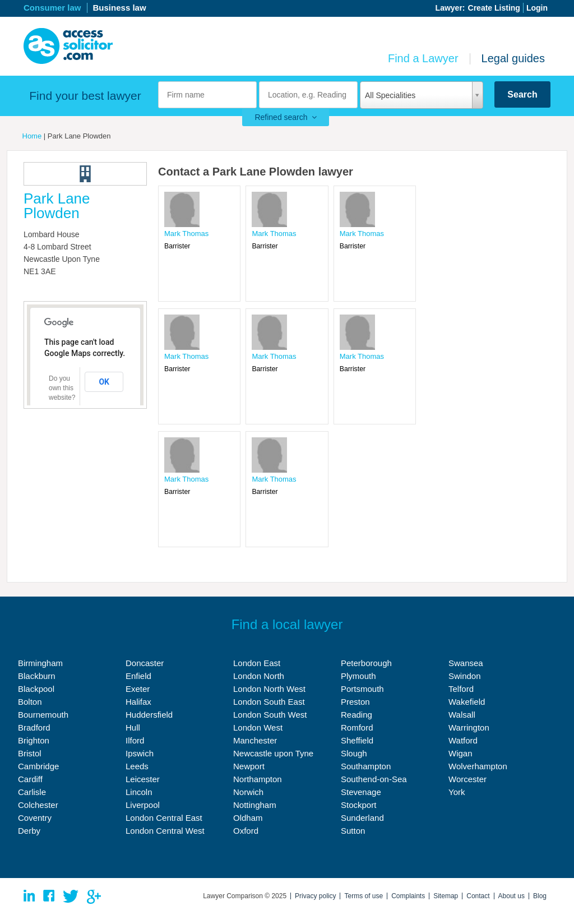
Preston (355, 702)
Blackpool (36, 689)
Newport (249, 766)
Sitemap (446, 896)
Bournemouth (43, 715)
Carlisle (32, 792)
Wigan (460, 753)
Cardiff (30, 779)
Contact (478, 896)
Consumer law (52, 8)
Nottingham (255, 805)
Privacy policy (315, 896)
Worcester (467, 779)
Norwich (248, 792)
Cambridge (38, 766)
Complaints (408, 896)
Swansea (466, 663)
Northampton (258, 779)
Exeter (138, 689)
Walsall (462, 715)
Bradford (34, 727)
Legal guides (513, 58)
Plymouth (358, 676)
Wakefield (467, 702)
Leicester (143, 779)
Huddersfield (149, 715)
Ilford (135, 740)
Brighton (34, 740)
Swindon (465, 676)
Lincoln (139, 792)
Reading (357, 715)
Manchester (255, 740)
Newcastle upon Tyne (273, 753)
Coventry (35, 818)
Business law (120, 8)
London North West (269, 689)
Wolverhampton (478, 766)
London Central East (164, 818)
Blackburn (37, 676)
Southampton (366, 766)
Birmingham (40, 663)
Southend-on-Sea (374, 779)
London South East (269, 702)
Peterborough (366, 663)
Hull (133, 727)
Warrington (469, 727)
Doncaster (145, 663)
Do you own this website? (62, 388)
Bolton (30, 702)
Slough (354, 753)
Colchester (38, 805)
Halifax (138, 702)
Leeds (137, 766)
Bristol (30, 753)
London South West (270, 715)
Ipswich (140, 753)
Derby (29, 831)
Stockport (358, 805)
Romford (357, 727)
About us (511, 896)
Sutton (353, 831)
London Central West (165, 831)
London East (257, 663)
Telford (461, 689)
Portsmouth (362, 689)
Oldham (248, 818)
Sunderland (362, 818)
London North (259, 676)
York (457, 792)
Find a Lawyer (423, 58)
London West (258, 727)
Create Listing (494, 8)
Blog (540, 896)
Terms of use (364, 896)
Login (537, 8)
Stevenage (361, 792)
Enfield (138, 676)
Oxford (246, 831)
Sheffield (357, 740)
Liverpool (143, 805)
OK (104, 382)
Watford (463, 740)
